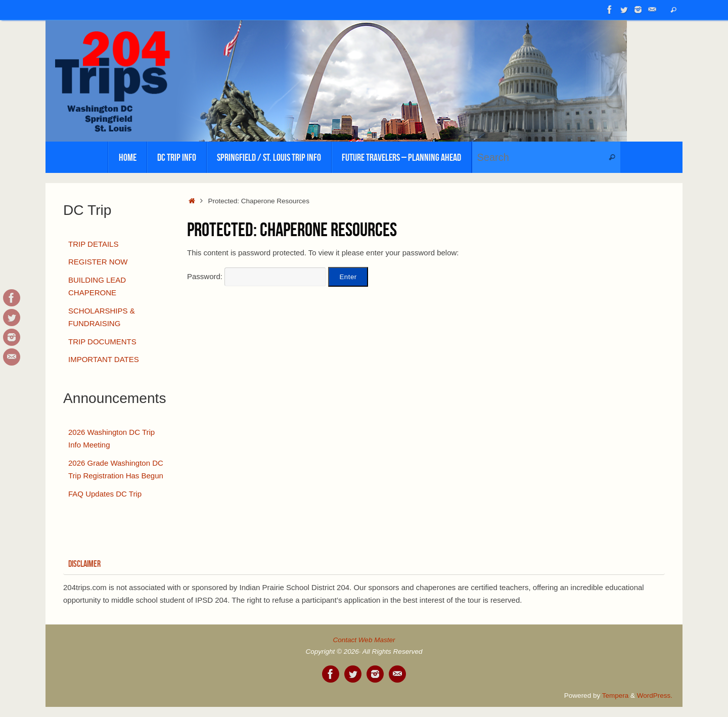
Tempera (616, 696)
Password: (257, 276)
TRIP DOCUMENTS (102, 342)
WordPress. (655, 696)
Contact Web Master (364, 640)
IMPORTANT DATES (104, 359)
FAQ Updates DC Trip (105, 494)
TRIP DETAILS (93, 244)
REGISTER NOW (98, 262)
